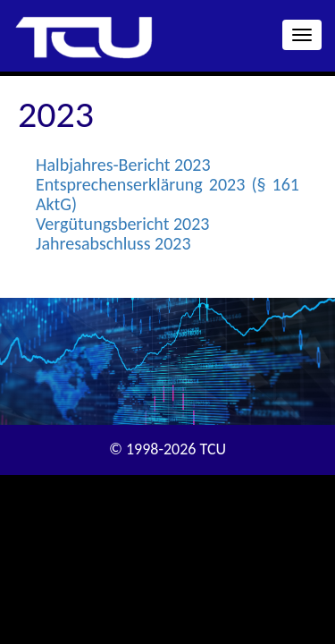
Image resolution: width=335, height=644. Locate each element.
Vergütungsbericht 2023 (122, 224)
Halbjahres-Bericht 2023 (123, 165)
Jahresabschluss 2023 (113, 243)
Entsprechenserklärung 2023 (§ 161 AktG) (167, 194)
